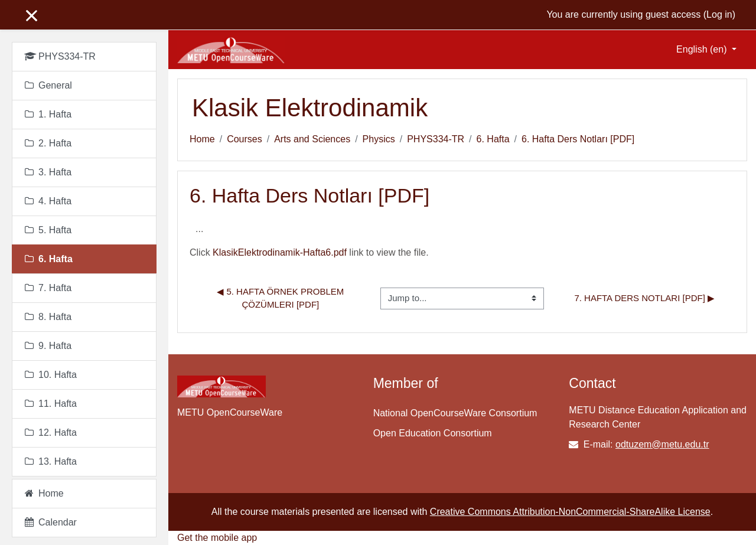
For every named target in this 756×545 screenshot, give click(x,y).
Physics (379, 139)
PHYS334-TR (436, 139)
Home (202, 139)
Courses (245, 139)
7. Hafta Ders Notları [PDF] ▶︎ (644, 298)
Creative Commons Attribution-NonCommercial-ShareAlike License (570, 512)
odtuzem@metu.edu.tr (662, 444)
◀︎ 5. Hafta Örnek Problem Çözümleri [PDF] (281, 298)
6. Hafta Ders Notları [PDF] (578, 139)
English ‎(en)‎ (703, 49)
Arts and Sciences (312, 139)
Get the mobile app (217, 538)
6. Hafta (493, 139)
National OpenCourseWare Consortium (455, 413)
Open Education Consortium (433, 433)
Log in (719, 14)
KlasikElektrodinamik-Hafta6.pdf (280, 252)
